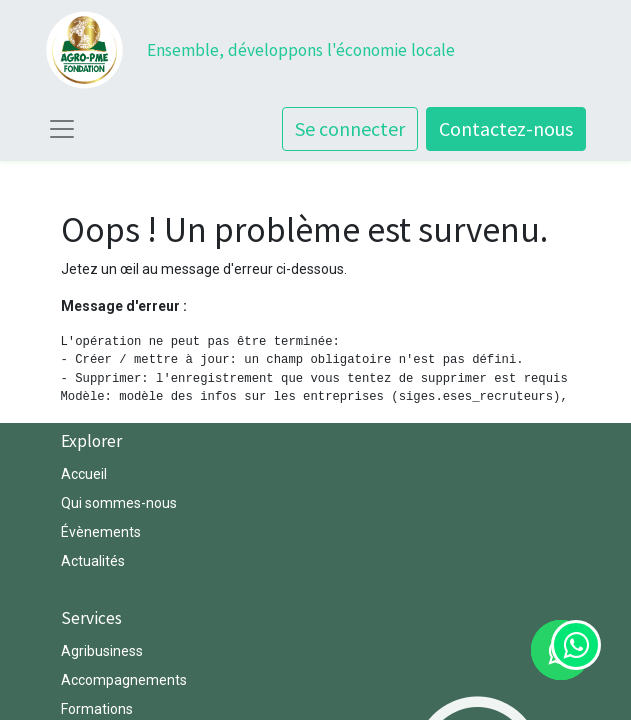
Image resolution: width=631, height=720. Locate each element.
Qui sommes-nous (120, 503)
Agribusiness (102, 651)
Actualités (93, 561)
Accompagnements (125, 680)
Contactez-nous (506, 128)
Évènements (101, 532)
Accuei (82, 474)
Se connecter (350, 128)
